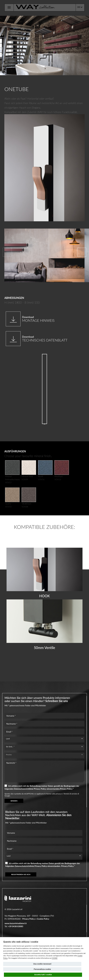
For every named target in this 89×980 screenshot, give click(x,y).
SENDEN (14, 801)
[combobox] (44, 739)
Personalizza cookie (42, 969)
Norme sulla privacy (54, 794)
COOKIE (55, 958)
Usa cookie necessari (42, 964)
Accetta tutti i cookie (43, 975)
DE (80, 7)
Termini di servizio (70, 794)
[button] (82, 252)
